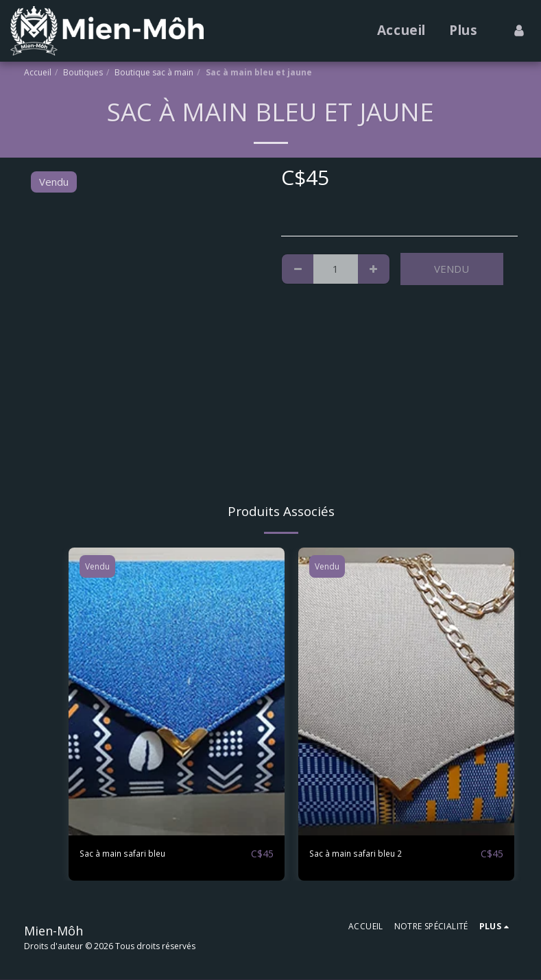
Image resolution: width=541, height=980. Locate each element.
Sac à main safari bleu (130, 854)
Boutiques (83, 72)
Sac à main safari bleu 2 (364, 854)
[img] (177, 691)
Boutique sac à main (154, 72)
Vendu (452, 269)
